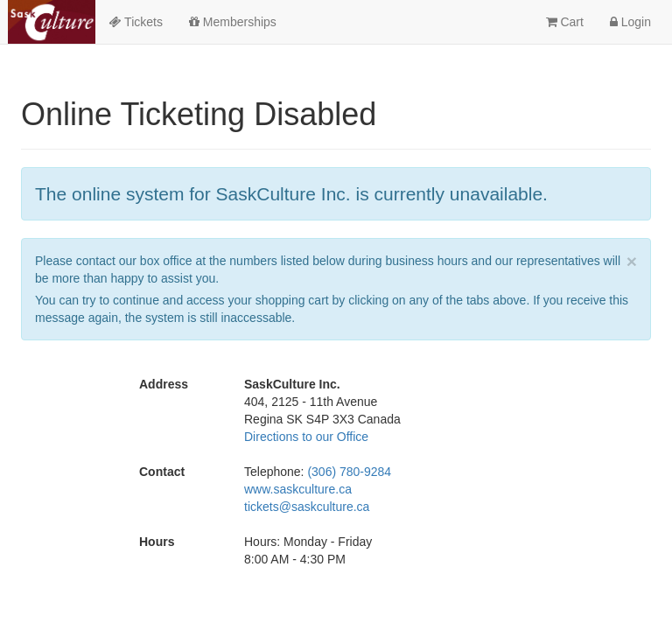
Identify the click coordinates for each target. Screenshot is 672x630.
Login (630, 22)
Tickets (135, 22)
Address (164, 384)
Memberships (233, 22)
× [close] (632, 261)
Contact (162, 472)
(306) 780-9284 (349, 472)
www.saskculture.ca (298, 489)
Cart (565, 22)
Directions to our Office (306, 437)
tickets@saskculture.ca (307, 507)
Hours (157, 542)
